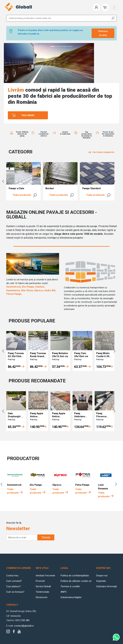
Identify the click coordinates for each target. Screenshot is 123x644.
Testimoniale (42, 592)
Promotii (40, 581)
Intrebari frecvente (45, 576)
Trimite (46, 537)
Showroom (42, 597)
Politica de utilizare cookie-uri (76, 581)
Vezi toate (101, 152)
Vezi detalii (28, 115)
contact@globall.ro (24, 626)
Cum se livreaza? (15, 592)
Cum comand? (14, 581)
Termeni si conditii (70, 586)
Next (115, 181)
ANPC (64, 592)
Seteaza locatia (103, 33)
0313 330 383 (22, 620)
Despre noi (102, 576)
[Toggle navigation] (114, 7)
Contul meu (12, 576)
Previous (4, 181)
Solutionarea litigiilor (71, 597)
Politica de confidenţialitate (75, 576)
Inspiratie (101, 581)
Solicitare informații (107, 586)
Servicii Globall (43, 586)
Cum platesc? (14, 586)
